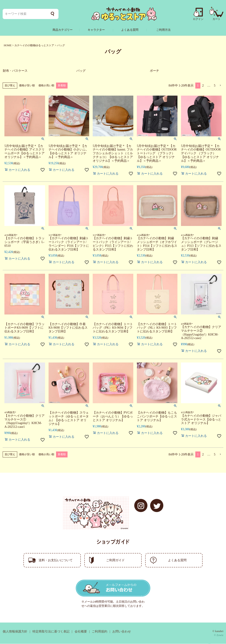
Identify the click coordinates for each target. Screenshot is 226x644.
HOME (8, 45)
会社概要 (81, 632)
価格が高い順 (46, 86)
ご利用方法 (163, 30)
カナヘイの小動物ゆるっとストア (34, 45)
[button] (220, 86)
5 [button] (215, 86)
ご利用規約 (100, 632)
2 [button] (203, 86)
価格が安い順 (27, 86)
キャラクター (96, 30)
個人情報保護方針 (15, 632)
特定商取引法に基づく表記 (51, 632)
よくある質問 (130, 30)
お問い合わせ (122, 632)
